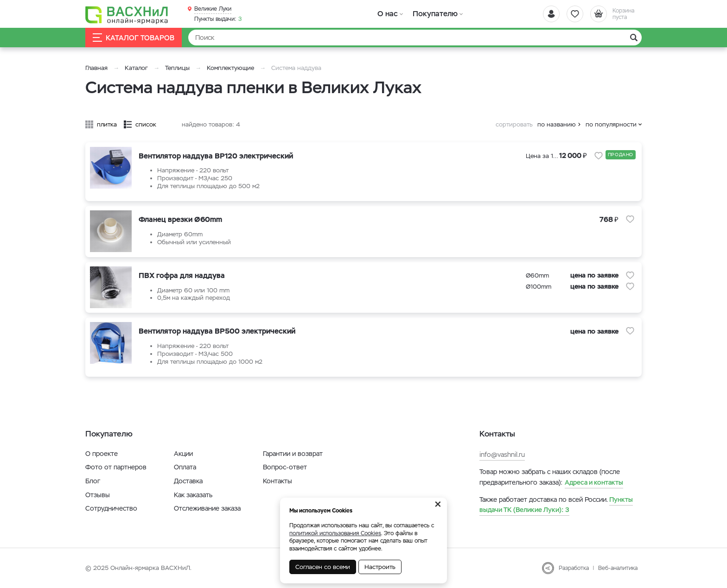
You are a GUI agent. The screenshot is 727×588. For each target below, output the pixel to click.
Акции (183, 454)
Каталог (136, 68)
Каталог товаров (134, 38)
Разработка (574, 568)
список (146, 124)
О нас (388, 14)
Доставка (188, 481)
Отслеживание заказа (207, 508)
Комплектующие (230, 68)
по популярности (611, 124)
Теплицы (178, 68)
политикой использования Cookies (335, 533)
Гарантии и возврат (293, 454)
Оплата (185, 467)
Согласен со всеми (323, 567)
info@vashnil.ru (502, 455)
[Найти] (415, 38)
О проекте (102, 454)
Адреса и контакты (594, 482)
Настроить (380, 567)
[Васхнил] (127, 14)
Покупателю (435, 14)
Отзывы (98, 495)
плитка (107, 124)
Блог (93, 481)
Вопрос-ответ (285, 467)
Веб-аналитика (618, 568)
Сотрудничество (111, 508)
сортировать (514, 124)
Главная (96, 68)
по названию (557, 124)
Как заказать (193, 495)
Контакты (277, 481)
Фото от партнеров (116, 467)
